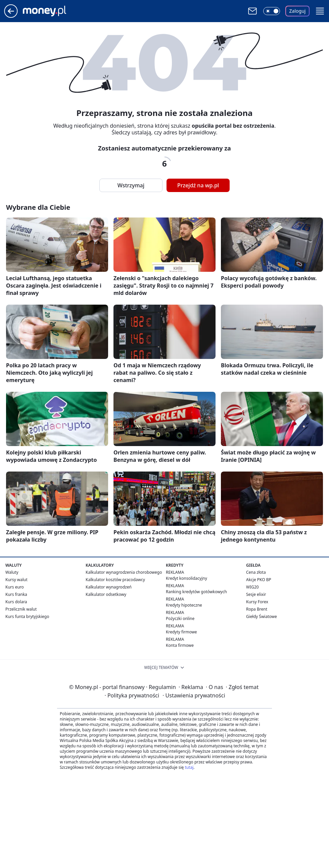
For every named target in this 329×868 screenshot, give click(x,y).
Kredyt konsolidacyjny (186, 578)
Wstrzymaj (131, 185)
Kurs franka (16, 594)
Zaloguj (298, 11)
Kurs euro (15, 587)
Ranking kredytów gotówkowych (196, 592)
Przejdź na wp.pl (198, 185)
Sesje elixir (256, 594)
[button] (320, 11)
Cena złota (256, 572)
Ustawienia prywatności (194, 695)
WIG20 (252, 587)
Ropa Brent (257, 609)
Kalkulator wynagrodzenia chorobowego (124, 572)
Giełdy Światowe (262, 616)
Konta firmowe (180, 645)
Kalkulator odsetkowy (106, 594)
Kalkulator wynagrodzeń (109, 587)
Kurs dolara (16, 602)
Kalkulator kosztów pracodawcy (115, 580)
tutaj (189, 767)
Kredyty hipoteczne (184, 605)
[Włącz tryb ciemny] (272, 11)
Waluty (12, 572)
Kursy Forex (257, 602)
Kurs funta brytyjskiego (27, 616)
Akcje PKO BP (259, 580)
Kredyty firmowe (181, 632)
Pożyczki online (180, 618)
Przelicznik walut (21, 609)
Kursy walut (16, 580)
